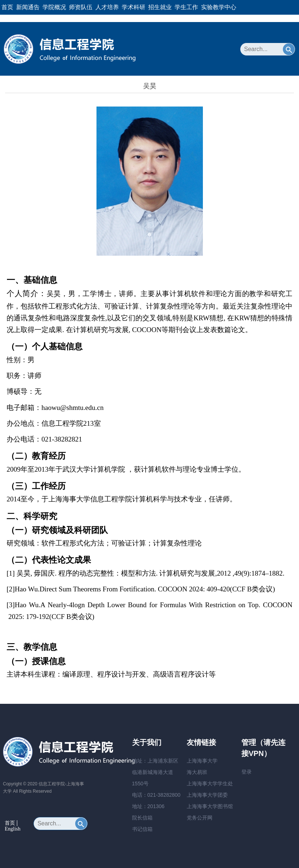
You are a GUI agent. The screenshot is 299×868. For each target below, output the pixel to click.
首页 (7, 7)
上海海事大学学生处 (210, 784)
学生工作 (186, 7)
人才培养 (107, 7)
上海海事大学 (202, 761)
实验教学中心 (219, 7)
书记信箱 (142, 829)
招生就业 (160, 7)
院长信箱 (142, 818)
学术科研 (134, 7)
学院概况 (54, 7)
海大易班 (197, 772)
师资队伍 (81, 7)
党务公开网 (200, 818)
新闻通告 (28, 7)
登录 (247, 772)
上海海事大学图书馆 (210, 806)
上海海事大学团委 (207, 795)
